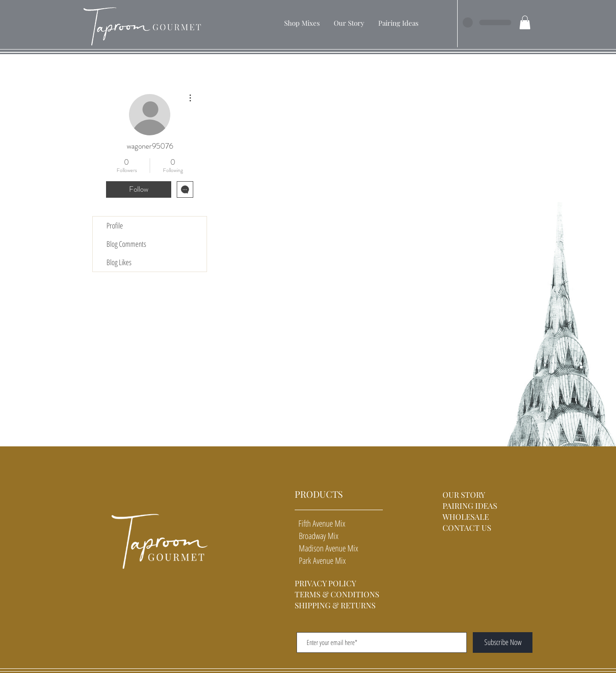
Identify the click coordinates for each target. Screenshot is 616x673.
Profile (115, 225)
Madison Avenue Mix (326, 548)
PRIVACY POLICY (325, 583)
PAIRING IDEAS (470, 506)
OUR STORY (465, 495)
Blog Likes (119, 262)
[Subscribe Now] (503, 642)
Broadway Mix (316, 536)
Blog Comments (126, 244)
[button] (302, 23)
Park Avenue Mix (320, 561)
